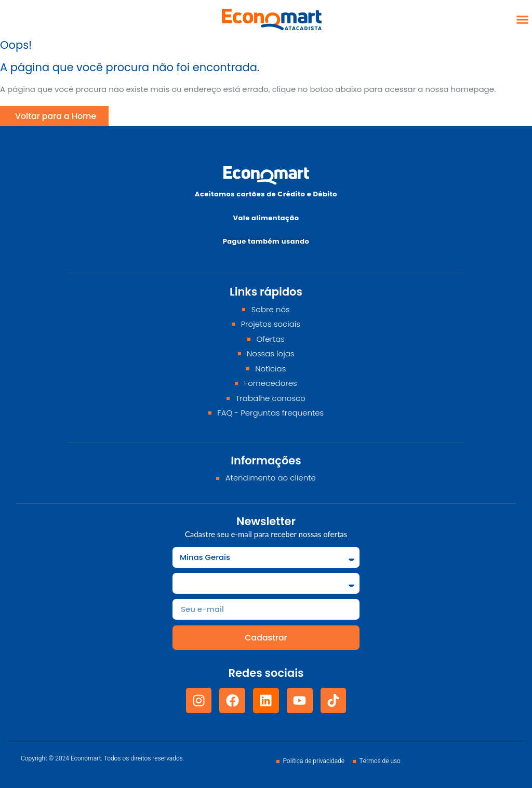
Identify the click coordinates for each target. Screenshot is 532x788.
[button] (523, 20)
